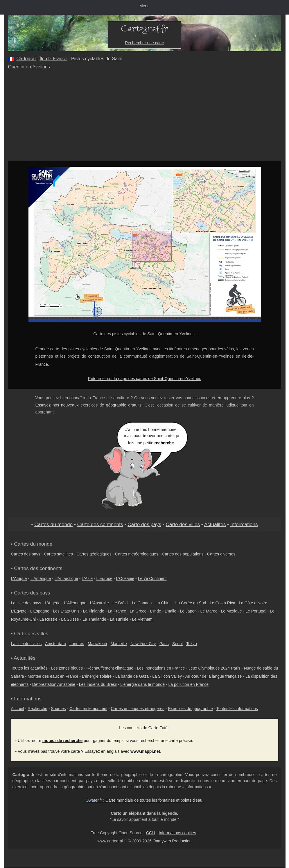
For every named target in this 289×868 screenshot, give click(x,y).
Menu (144, 6)
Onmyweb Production (172, 841)
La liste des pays (26, 603)
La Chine (164, 603)
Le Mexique (231, 611)
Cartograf (26, 59)
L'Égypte (19, 611)
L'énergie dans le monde (142, 684)
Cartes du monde (53, 524)
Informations (244, 524)
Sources (58, 709)
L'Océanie (125, 578)
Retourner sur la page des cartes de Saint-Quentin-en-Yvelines (145, 379)
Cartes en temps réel (88, 709)
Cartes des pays (26, 554)
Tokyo (192, 644)
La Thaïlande (94, 619)
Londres (77, 644)
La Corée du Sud (191, 603)
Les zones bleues (67, 668)
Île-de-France (53, 59)
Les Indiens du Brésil (98, 684)
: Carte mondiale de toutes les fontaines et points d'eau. (145, 800)
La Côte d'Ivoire (253, 603)
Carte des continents (100, 524)
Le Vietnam (142, 619)
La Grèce (138, 611)
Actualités (215, 524)
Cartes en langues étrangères (137, 709)
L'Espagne (40, 611)
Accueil (18, 709)
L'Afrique (19, 578)
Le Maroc (209, 611)
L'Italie (170, 611)
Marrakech (97, 644)
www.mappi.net (145, 751)
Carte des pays (144, 524)
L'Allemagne (75, 603)
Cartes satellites (58, 554)
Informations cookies (177, 833)
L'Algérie (53, 603)
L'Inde (156, 611)
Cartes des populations (183, 554)
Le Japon (189, 611)
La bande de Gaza (132, 676)
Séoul (177, 644)
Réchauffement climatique (110, 668)
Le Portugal (256, 611)
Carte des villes (183, 524)
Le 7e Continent (152, 578)
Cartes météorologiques (137, 554)
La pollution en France (189, 684)
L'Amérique (41, 578)
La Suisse (70, 619)
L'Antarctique (66, 578)
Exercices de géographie (190, 709)
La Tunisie (119, 619)
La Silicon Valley (167, 676)
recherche (164, 443)
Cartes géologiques (94, 554)
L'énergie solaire (97, 676)
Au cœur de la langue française (214, 676)
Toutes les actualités (29, 668)
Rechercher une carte (144, 43)
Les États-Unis (66, 611)
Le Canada (142, 603)
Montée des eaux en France (53, 676)
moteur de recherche (63, 741)
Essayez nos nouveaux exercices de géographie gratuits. (89, 405)
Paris (164, 644)
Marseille (119, 644)
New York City (143, 644)
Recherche (37, 709)
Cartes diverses (221, 554)
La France (117, 611)
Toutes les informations (237, 709)
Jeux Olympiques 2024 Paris (214, 668)
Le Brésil (120, 603)
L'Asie (87, 578)
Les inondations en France (161, 668)
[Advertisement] (145, 117)
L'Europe (105, 578)
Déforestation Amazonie (54, 684)
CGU (151, 833)
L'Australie (99, 603)
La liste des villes (26, 644)
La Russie (49, 619)
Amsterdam (55, 644)
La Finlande (94, 611)
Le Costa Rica (222, 603)
